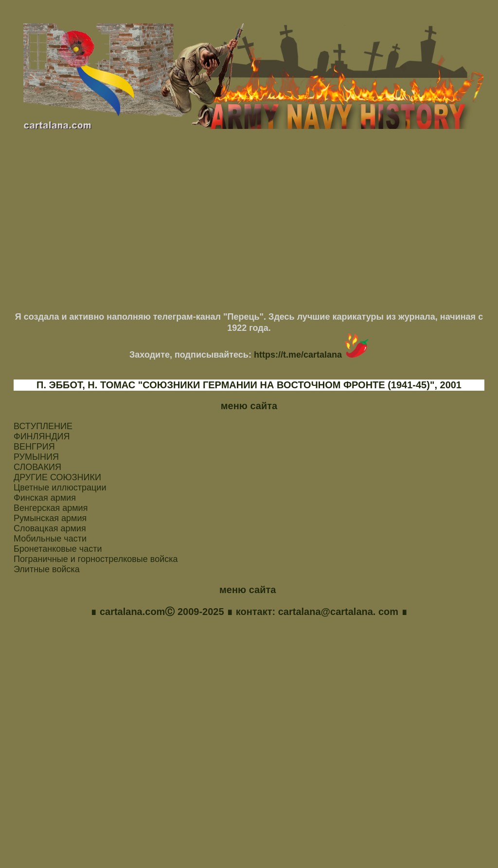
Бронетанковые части (58, 549)
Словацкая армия (50, 528)
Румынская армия (50, 518)
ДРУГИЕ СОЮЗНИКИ (57, 477)
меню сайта (249, 406)
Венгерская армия (51, 508)
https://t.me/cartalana (311, 355)
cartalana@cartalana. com (338, 612)
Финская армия (45, 498)
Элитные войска (47, 569)
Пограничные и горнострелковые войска (96, 559)
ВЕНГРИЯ (34, 447)
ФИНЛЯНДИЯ (42, 436)
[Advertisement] (249, 224)
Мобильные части (50, 539)
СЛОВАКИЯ (37, 467)
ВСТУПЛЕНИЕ (43, 426)
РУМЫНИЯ (36, 457)
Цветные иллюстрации (60, 488)
